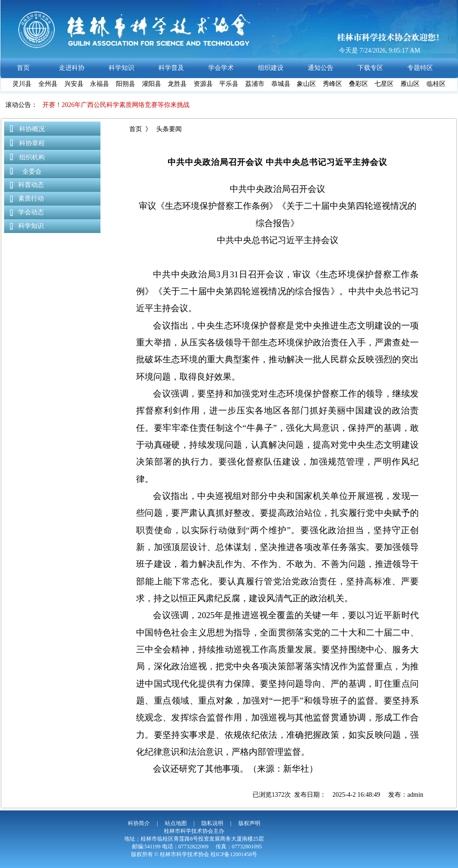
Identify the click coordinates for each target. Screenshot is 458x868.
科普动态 (31, 185)
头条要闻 (168, 129)
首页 (136, 129)
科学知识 (31, 226)
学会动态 (31, 212)
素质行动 (31, 198)
